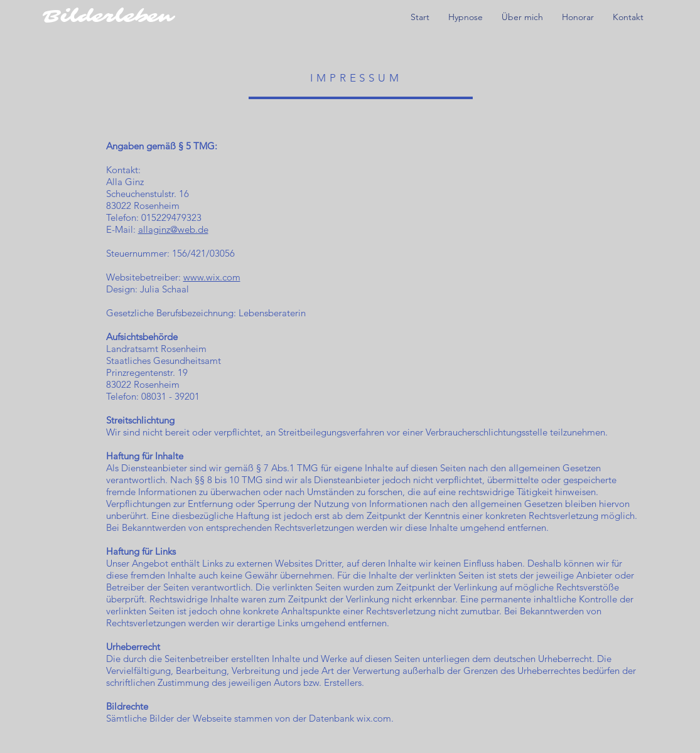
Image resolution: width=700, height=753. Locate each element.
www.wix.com (212, 277)
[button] (466, 17)
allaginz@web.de (173, 229)
